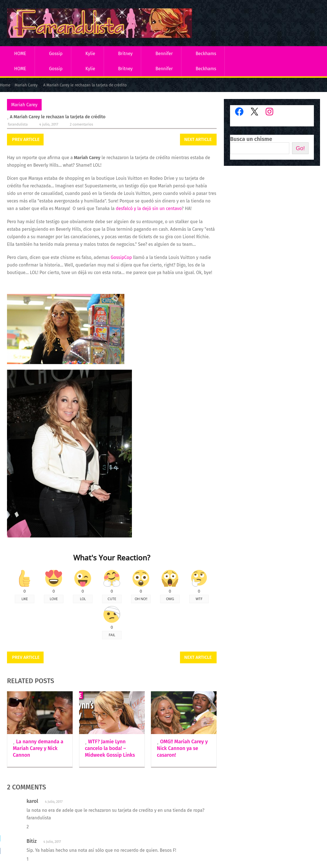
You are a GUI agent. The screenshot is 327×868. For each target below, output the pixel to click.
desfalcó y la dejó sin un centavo (149, 208)
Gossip (56, 54)
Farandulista (18, 124)
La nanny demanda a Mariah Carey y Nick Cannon (38, 748)
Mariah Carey (24, 105)
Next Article (198, 139)
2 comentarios (81, 124)
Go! (300, 148)
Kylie (90, 54)
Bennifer (164, 54)
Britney (125, 54)
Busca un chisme (251, 139)
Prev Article (26, 139)
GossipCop (121, 257)
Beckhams (206, 54)
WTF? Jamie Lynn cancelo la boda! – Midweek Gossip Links (110, 748)
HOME (20, 54)
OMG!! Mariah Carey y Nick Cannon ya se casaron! (182, 748)
